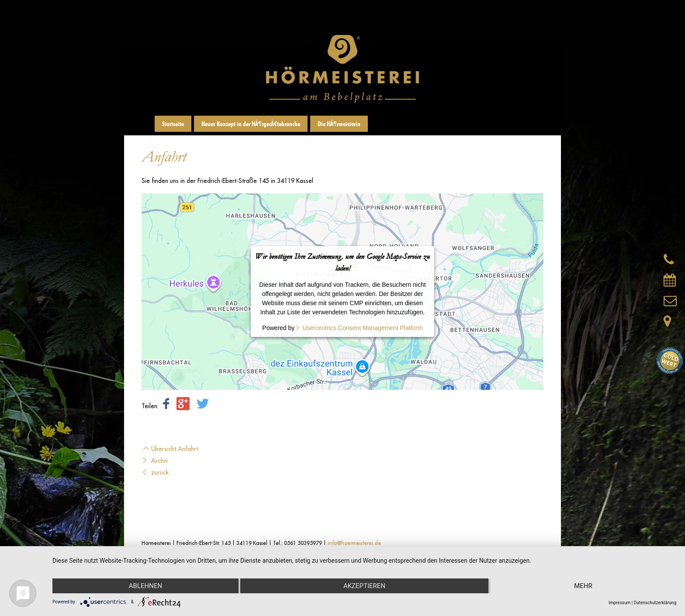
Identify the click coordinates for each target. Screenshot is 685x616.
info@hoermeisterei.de (354, 543)
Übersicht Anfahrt (170, 449)
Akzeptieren (364, 586)
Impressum (619, 603)
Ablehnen (145, 586)
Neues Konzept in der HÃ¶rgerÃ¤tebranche (251, 124)
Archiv (155, 461)
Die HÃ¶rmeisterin (339, 124)
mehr (583, 586)
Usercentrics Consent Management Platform (362, 328)
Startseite (173, 124)
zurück (155, 472)
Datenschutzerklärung (655, 603)
